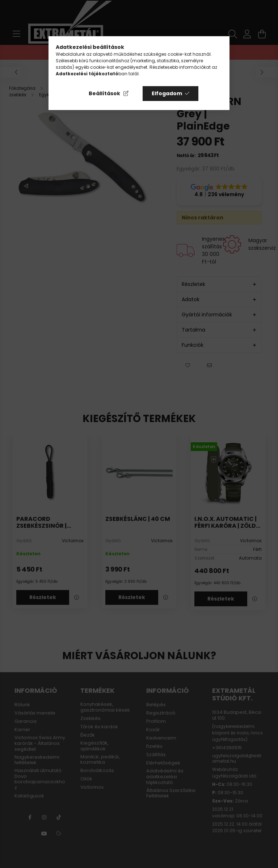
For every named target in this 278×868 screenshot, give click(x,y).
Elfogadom (167, 93)
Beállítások (104, 93)
